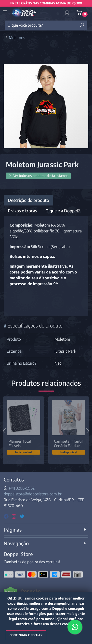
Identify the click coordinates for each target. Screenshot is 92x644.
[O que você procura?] (46, 25)
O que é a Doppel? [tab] (63, 211)
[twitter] (22, 516)
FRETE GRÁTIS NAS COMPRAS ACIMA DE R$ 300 (46, 3)
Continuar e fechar (26, 635)
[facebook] (7, 516)
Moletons (17, 38)
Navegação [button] (16, 543)
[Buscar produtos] (82, 25)
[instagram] (15, 516)
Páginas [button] (13, 529)
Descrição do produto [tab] (28, 200)
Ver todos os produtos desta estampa (38, 176)
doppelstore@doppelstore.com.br (33, 494)
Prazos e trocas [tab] (22, 211)
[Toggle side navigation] (5, 12)
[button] (67, 13)
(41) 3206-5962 (22, 488)
